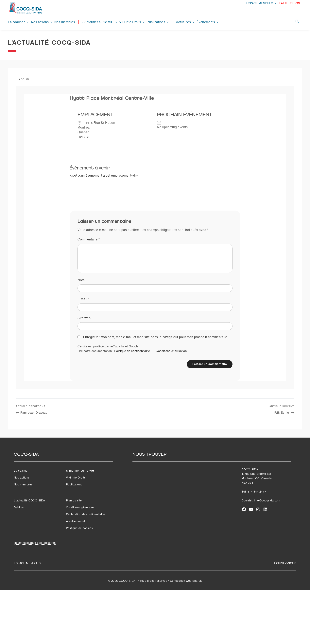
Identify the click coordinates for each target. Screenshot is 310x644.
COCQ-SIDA (127, 581)
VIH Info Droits (132, 22)
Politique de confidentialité (132, 351)
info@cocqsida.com (267, 501)
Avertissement (76, 521)
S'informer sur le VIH (80, 471)
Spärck (197, 581)
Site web (84, 318)
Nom (82, 280)
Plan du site (74, 501)
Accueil (25, 80)
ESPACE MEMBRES (262, 3)
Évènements (208, 22)
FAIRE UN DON (290, 3)
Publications (158, 22)
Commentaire (89, 240)
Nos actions (42, 22)
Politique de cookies (79, 528)
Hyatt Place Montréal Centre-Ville (112, 98)
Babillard (20, 508)
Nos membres (65, 22)
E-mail (83, 299)
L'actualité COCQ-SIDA (29, 501)
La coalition (19, 22)
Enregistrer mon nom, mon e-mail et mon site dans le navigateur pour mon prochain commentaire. (156, 337)
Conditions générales (80, 508)
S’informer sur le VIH (100, 22)
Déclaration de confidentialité (86, 514)
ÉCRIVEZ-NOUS (285, 563)
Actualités (185, 22)
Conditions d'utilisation (171, 351)
